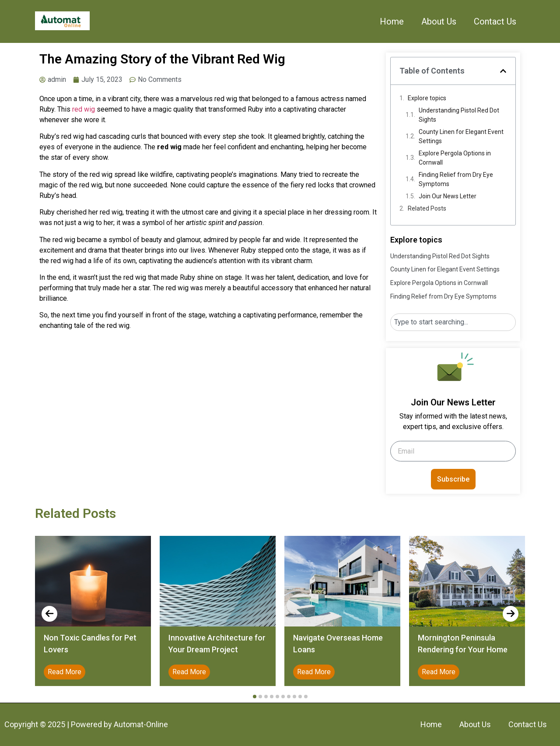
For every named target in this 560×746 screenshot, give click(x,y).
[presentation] (49, 614)
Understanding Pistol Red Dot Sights (459, 115)
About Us (439, 21)
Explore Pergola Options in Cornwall (455, 158)
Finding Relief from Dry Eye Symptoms (456, 179)
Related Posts (427, 208)
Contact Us (495, 21)
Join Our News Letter (448, 196)
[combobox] (453, 322)
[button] (503, 71)
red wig (84, 109)
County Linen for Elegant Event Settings (461, 136)
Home (392, 21)
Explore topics (427, 98)
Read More (65, 672)
